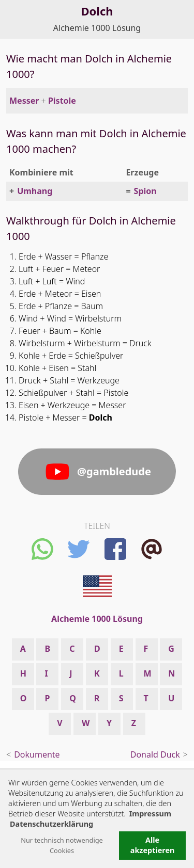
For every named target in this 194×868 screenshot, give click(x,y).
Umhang (35, 191)
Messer (24, 101)
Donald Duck (155, 754)
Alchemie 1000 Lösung (97, 28)
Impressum (150, 814)
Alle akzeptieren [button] (153, 845)
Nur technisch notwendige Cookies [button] (62, 845)
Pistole (62, 101)
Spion (145, 191)
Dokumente (37, 754)
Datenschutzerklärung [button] (51, 824)
